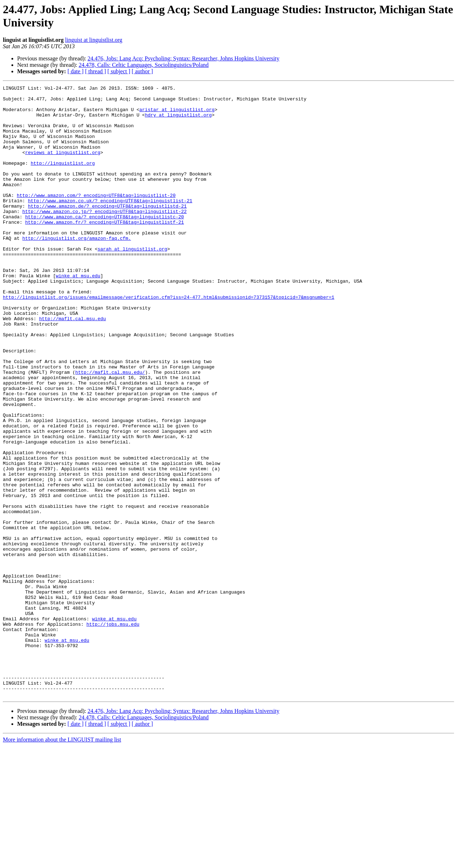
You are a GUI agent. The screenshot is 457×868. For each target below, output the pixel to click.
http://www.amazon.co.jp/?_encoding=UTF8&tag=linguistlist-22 (105, 237)
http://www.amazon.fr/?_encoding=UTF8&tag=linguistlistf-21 (104, 250)
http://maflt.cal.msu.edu (72, 366)
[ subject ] (119, 71)
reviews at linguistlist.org (63, 166)
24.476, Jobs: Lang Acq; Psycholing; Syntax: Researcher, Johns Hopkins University (183, 58)
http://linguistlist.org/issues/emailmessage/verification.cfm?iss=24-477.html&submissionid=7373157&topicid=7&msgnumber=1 (169, 340)
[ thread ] (96, 71)
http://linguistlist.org (63, 179)
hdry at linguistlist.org (178, 121)
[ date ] (76, 71)
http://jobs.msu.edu (113, 732)
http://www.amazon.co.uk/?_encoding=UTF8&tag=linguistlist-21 (110, 224)
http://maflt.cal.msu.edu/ (110, 430)
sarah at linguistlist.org (132, 282)
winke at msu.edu (78, 314)
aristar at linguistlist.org (177, 115)
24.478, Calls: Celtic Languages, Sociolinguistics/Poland (144, 65)
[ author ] (142, 71)
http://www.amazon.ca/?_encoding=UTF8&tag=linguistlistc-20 (104, 243)
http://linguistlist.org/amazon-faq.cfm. (77, 269)
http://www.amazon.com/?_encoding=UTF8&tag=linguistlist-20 (96, 218)
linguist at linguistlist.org (94, 40)
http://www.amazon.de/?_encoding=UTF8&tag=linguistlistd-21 (107, 230)
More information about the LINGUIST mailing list (62, 862)
